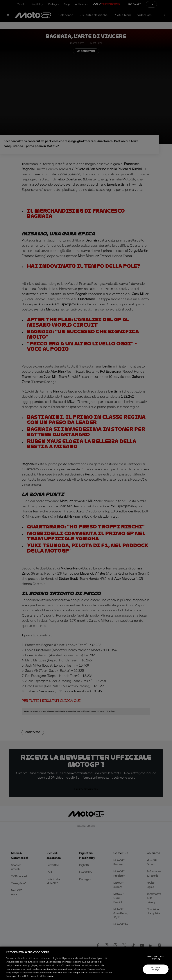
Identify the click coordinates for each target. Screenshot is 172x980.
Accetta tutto (156, 969)
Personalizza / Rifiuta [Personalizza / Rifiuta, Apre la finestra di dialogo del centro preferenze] (156, 958)
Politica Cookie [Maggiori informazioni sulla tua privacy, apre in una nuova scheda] (46, 976)
